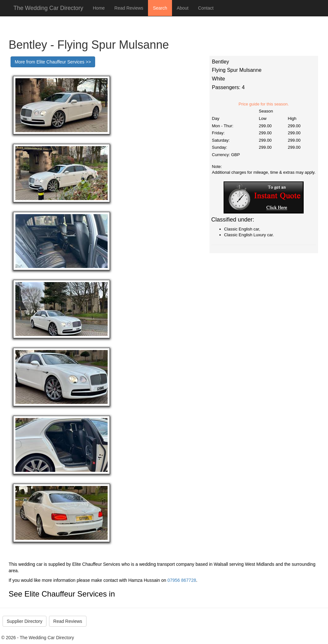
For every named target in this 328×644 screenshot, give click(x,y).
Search (160, 8)
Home (99, 8)
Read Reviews (129, 8)
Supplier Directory (25, 621)
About (183, 8)
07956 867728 (182, 580)
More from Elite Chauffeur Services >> (53, 62)
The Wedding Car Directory (48, 8)
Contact (206, 8)
